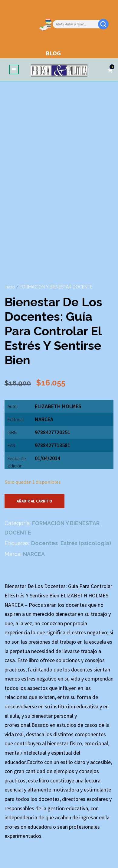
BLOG (53, 53)
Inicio (10, 287)
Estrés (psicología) (86, 543)
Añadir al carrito (34, 501)
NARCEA (44, 419)
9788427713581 (52, 445)
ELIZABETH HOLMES (58, 406)
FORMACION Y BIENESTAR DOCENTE (56, 287)
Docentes (44, 543)
